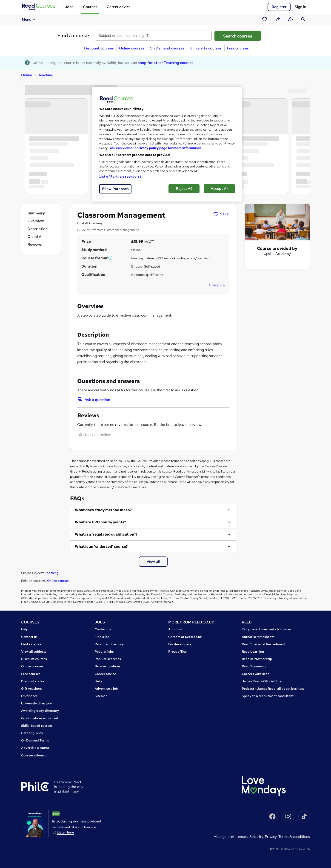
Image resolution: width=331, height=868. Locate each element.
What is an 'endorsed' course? (101, 546)
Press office (177, 652)
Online (27, 75)
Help (25, 629)
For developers (180, 644)
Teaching (46, 75)
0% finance (29, 696)
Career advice (119, 7)
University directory (37, 703)
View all (153, 561)
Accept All (220, 189)
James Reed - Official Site (262, 681)
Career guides (32, 733)
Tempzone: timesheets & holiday (266, 629)
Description (38, 229)
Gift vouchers (31, 689)
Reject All (184, 189)
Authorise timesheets (258, 637)
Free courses (238, 48)
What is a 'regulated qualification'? (106, 534)
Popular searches (108, 659)
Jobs (69, 7)
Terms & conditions (294, 837)
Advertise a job (106, 689)
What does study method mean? (103, 510)
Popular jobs (104, 652)
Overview (36, 221)
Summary (36, 213)
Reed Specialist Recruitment (263, 644)
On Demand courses (167, 48)
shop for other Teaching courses (166, 63)
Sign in (300, 7)
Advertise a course (35, 748)
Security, (257, 837)
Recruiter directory (109, 644)
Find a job (102, 637)
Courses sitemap (34, 755)
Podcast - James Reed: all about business (273, 689)
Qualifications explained (40, 718)
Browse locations (108, 666)
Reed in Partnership (257, 659)
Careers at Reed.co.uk (185, 637)
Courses (90, 7)
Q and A (34, 237)
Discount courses (99, 48)
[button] (111, 258)
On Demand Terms (35, 740)
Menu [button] (29, 19)
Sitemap (101, 696)
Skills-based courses (37, 726)
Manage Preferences (231, 837)
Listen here (65, 832)
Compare (217, 285)
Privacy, (272, 837)
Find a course (73, 36)
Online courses (132, 48)
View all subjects (34, 652)
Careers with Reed (256, 674)
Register (279, 7)
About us (175, 629)
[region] (167, 144)
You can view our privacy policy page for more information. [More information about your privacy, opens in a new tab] (156, 148)
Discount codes (33, 681)
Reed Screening (254, 666)
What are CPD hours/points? (101, 522)
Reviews (35, 244)
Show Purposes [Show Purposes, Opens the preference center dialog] (115, 189)
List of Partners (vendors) (120, 176)
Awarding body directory (40, 711)
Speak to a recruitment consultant (268, 696)
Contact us (29, 637)
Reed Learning (253, 652)
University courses (206, 48)
